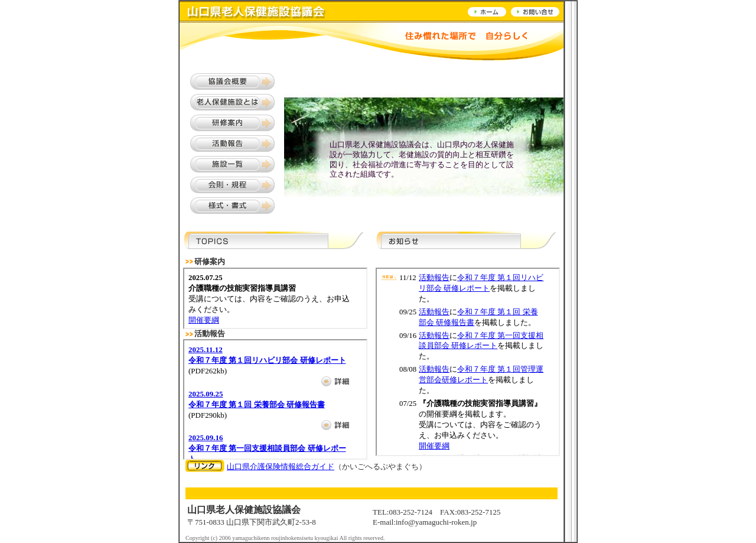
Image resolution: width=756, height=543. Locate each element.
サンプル (275, 298)
